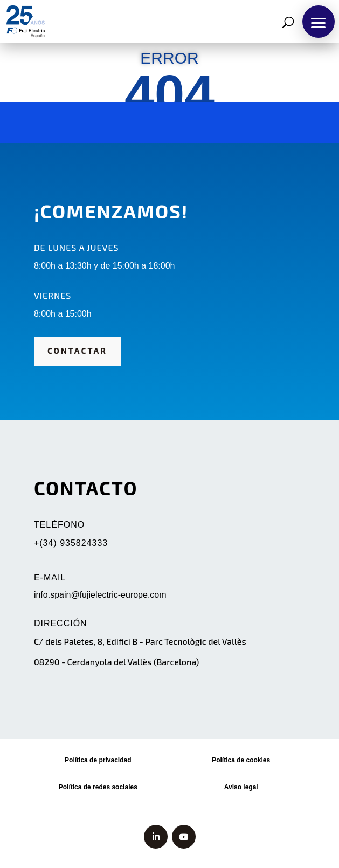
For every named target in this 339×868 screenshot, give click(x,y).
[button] (319, 22)
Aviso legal (241, 787)
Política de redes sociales (98, 787)
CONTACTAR (77, 351)
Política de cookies (241, 760)
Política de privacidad (98, 760)
